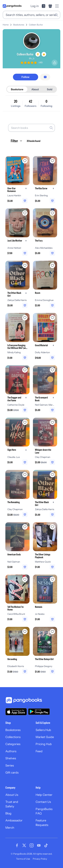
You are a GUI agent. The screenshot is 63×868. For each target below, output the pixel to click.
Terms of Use (23, 859)
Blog (8, 813)
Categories (13, 744)
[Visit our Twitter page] (24, 845)
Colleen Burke (36, 25)
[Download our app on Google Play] (39, 712)
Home (6, 25)
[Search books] (32, 128)
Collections (13, 737)
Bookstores (19, 25)
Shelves (11, 758)
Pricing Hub (44, 744)
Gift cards (12, 772)
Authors (11, 751)
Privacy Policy (40, 859)
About (35, 89)
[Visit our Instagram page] (32, 845)
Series (10, 765)
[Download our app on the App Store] (16, 712)
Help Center (44, 795)
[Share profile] (55, 63)
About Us (12, 795)
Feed (39, 751)
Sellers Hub (43, 730)
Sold (50, 89)
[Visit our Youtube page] (39, 845)
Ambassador (14, 820)
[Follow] (26, 77)
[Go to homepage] (12, 6)
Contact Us (43, 802)
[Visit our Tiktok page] (46, 845)
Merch (10, 828)
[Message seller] (45, 77)
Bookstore (17, 89)
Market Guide (45, 737)
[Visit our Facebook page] (17, 845)
